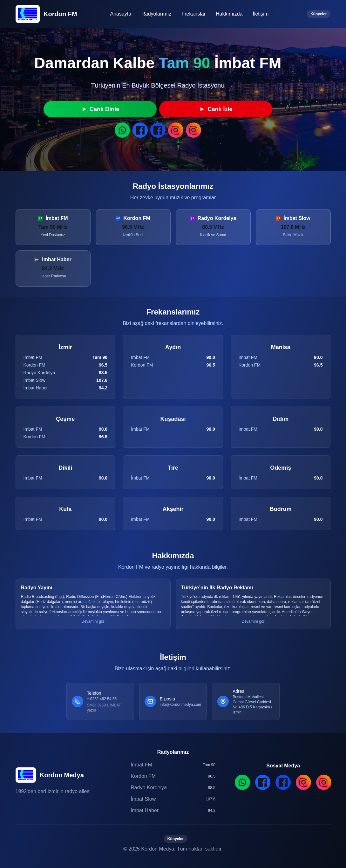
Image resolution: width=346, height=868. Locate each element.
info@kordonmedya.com (180, 705)
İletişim (261, 14)
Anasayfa (121, 14)
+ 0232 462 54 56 (102, 699)
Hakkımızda (229, 14)
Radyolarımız (156, 14)
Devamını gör (93, 621)
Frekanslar (193, 14)
